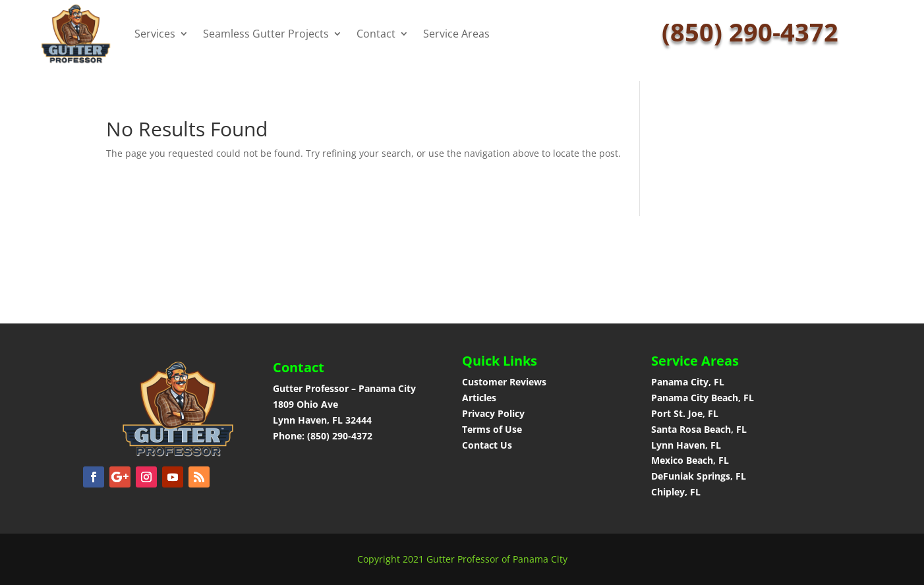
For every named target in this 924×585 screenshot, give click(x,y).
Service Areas (456, 34)
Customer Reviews (504, 382)
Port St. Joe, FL (686, 413)
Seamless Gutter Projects (266, 34)
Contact (376, 34)
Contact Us (487, 445)
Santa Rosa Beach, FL (699, 429)
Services (155, 34)
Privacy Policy (493, 413)
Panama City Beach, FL (703, 398)
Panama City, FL (688, 382)
